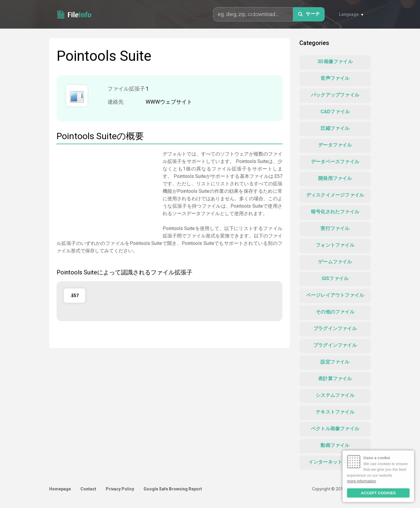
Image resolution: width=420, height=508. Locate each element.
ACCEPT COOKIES (378, 493)
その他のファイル (335, 312)
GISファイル (335, 278)
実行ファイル (335, 228)
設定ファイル (335, 362)
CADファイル (335, 112)
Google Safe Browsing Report (173, 489)
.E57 (74, 296)
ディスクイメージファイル (335, 195)
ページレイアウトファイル (335, 295)
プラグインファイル (335, 328)
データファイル (335, 145)
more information (362, 481)
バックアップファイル (335, 95)
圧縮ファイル (335, 128)
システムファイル (335, 395)
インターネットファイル (335, 462)
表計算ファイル (335, 379)
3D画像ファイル (335, 62)
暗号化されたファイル (335, 212)
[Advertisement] (107, 192)
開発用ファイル (335, 178)
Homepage (60, 489)
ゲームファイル (335, 262)
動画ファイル (335, 445)
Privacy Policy (120, 489)
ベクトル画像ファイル (335, 429)
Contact (88, 489)
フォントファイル (335, 245)
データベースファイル (335, 162)
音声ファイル (335, 78)
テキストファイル (335, 412)
